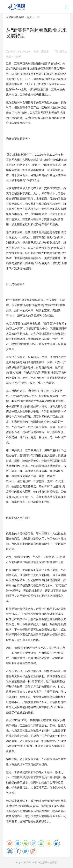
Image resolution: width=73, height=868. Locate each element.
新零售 (63, 52)
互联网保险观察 (15, 17)
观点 (29, 17)
